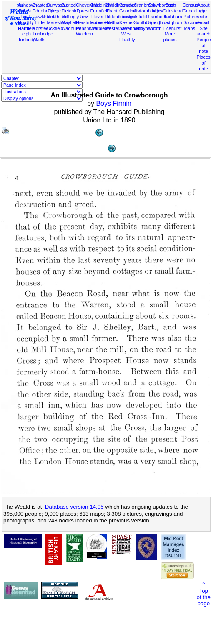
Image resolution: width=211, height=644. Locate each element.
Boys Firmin (113, 104)
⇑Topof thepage (204, 594)
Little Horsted (41, 25)
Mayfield (70, 22)
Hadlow (156, 11)
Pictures (191, 17)
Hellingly (70, 17)
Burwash (56, 5)
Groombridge (147, 11)
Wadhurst (71, 28)
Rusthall (113, 22)
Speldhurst (159, 22)
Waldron (84, 34)
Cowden (128, 5)
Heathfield (57, 17)
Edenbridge (44, 11)
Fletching (71, 11)
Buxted (69, 5)
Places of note (203, 63)
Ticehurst (172, 28)
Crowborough (162, 5)
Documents (194, 22)
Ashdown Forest (28, 8)
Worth (155, 28)
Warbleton (101, 28)
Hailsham (172, 17)
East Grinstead (173, 8)
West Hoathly (127, 37)
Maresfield (57, 22)
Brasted (40, 5)
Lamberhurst (161, 17)
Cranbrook (145, 5)
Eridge (54, 11)
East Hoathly (26, 20)
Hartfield (26, 28)
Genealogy (194, 11)
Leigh (25, 34)
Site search (203, 31)
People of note (204, 45)
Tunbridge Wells (43, 37)
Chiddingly (101, 5)
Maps (190, 28)
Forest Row (83, 14)
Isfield (141, 17)
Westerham (117, 28)
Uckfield (55, 28)
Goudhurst (130, 11)
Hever (98, 17)
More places (170, 37)
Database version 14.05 (74, 507)
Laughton (172, 22)
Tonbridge (28, 40)
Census (191, 5)
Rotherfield (102, 22)
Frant (112, 11)
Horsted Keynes (127, 20)
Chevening (87, 5)
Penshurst (86, 28)
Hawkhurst (43, 17)
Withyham (144, 28)
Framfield (100, 11)
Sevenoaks (131, 28)
